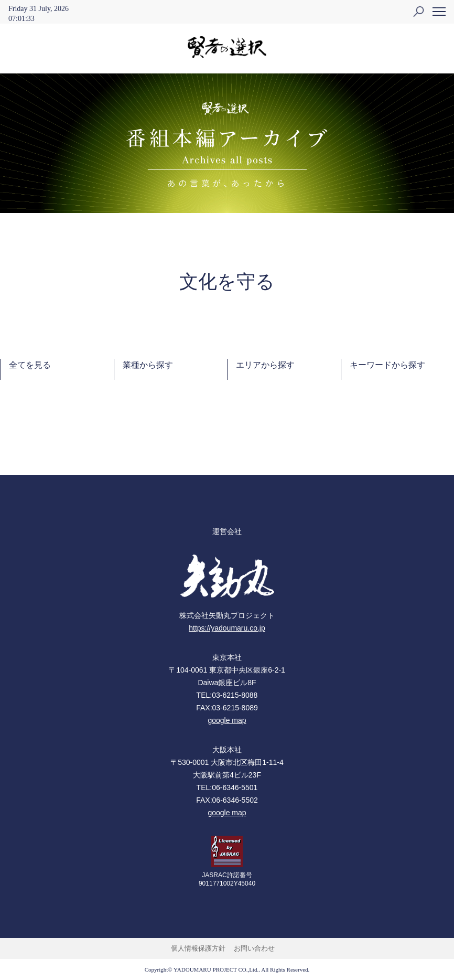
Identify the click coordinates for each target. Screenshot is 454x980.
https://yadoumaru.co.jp (227, 628)
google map (227, 720)
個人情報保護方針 (198, 948)
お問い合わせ (254, 948)
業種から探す (148, 365)
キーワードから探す (387, 365)
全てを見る (30, 365)
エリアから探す (265, 365)
